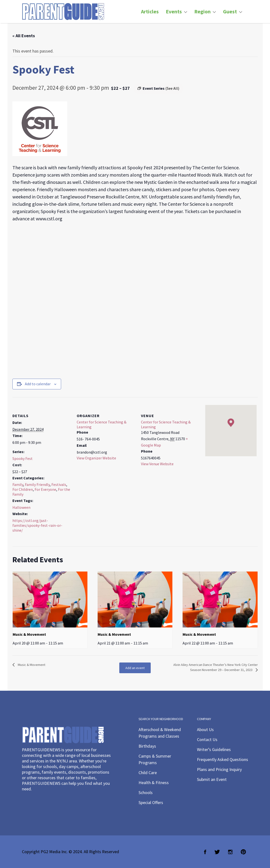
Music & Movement (29, 634)
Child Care (148, 773)
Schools (146, 792)
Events (174, 12)
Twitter (217, 852)
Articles (150, 12)
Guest (230, 12)
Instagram (230, 852)
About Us (205, 729)
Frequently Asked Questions (223, 759)
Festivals (59, 484)
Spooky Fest (23, 458)
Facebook (205, 852)
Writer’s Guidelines (214, 749)
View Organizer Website (96, 458)
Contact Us (207, 739)
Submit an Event (212, 779)
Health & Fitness (154, 783)
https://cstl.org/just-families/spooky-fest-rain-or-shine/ (37, 525)
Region (202, 12)
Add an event (135, 668)
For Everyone (45, 489)
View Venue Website (157, 464)
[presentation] (50, 600)
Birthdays (147, 746)
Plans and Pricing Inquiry (219, 769)
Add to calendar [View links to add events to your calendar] (38, 384)
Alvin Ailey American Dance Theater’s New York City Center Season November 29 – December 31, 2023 (216, 667)
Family (18, 484)
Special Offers (151, 802)
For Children (23, 489)
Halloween (21, 507)
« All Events (24, 36)
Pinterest (243, 852)
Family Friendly (37, 484)
